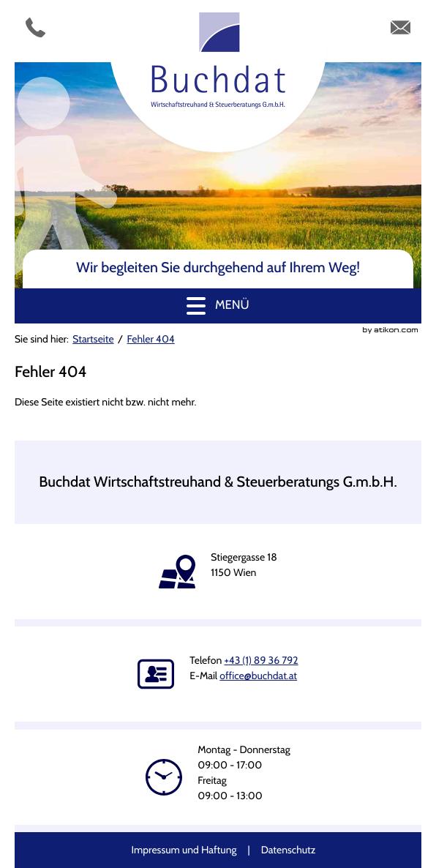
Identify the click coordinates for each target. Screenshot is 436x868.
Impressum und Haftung (184, 850)
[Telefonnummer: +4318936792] (35, 31)
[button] (218, 306)
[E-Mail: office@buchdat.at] (401, 31)
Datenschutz (289, 850)
